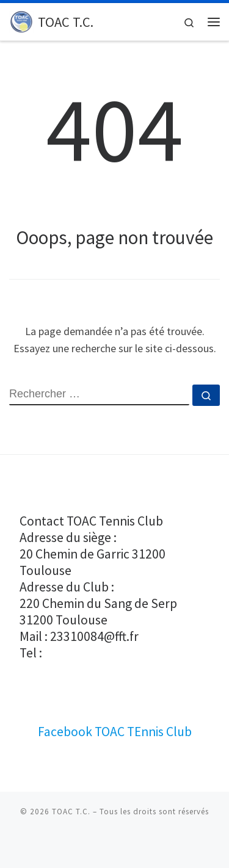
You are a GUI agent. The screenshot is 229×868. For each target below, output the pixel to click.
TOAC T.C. (71, 812)
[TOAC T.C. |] (21, 20)
